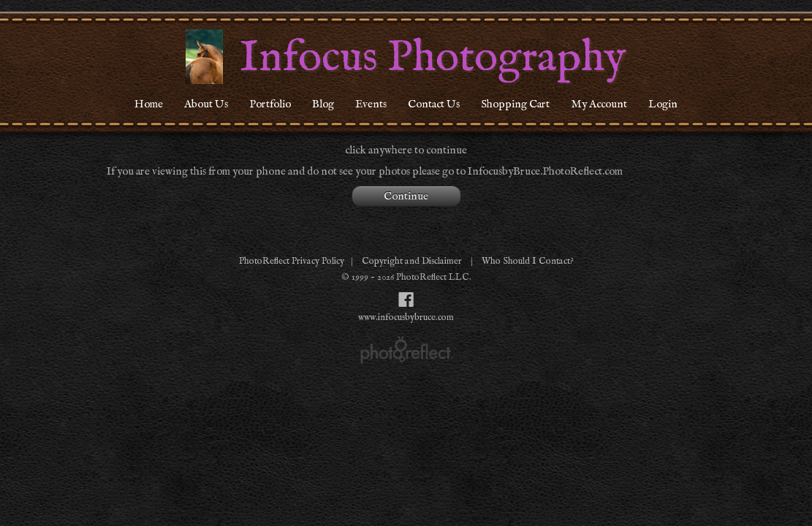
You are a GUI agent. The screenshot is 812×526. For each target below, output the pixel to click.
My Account (599, 104)
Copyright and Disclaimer (413, 261)
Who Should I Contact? (528, 261)
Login (663, 104)
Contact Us (434, 104)
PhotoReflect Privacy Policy (292, 261)
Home (149, 104)
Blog (323, 104)
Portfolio (270, 104)
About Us (206, 104)
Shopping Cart (515, 104)
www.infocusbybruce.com (406, 317)
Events (371, 104)
